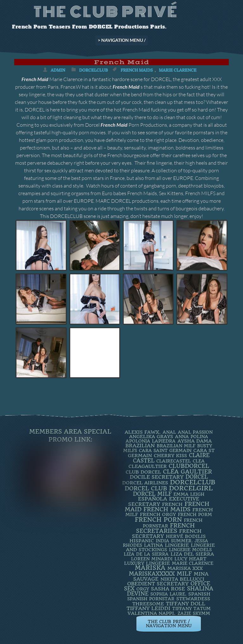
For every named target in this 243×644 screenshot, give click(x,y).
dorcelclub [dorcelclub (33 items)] (193, 482)
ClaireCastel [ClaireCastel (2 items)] (174, 461)
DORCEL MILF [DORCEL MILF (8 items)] (152, 494)
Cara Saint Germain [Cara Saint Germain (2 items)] (165, 450)
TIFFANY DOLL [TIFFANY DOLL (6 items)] (186, 604)
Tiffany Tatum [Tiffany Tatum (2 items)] (191, 609)
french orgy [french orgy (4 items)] (158, 514)
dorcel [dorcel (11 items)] (197, 477)
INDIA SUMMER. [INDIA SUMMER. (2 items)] (174, 541)
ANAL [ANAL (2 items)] (169, 432)
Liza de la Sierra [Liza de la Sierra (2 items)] (146, 554)
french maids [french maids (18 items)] (167, 509)
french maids (137, 70)
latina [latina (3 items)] (153, 545)
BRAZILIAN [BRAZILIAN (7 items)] (140, 446)
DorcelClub (93, 70)
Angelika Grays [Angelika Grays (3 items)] (151, 437)
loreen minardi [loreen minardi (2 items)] (152, 559)
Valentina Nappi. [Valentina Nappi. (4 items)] (152, 613)
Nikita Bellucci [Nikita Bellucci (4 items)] (182, 579)
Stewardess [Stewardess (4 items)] (193, 599)
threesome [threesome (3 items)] (148, 604)
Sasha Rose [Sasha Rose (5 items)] (168, 589)
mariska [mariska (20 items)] (150, 568)
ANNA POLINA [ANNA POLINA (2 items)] (192, 437)
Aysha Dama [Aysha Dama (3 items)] (195, 441)
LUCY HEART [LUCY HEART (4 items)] (190, 559)
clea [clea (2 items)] (199, 461)
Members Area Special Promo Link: (70, 436)
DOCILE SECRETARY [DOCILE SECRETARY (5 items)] (157, 477)
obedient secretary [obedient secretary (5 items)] (158, 584)
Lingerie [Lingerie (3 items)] (177, 545)
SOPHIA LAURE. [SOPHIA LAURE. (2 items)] (168, 594)
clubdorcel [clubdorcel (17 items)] (189, 466)
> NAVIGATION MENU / (122, 40)
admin (58, 70)
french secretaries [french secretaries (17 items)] (165, 528)
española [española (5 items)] (153, 499)
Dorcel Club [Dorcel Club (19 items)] (146, 488)
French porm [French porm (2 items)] (195, 514)
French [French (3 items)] (172, 504)
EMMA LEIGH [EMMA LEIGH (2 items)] (189, 494)
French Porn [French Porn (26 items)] (158, 520)
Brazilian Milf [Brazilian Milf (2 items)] (176, 446)
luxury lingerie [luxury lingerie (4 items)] (147, 563)
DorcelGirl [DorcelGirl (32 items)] (191, 488)
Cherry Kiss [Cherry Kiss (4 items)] (170, 456)
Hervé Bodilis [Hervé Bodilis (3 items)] (186, 536)
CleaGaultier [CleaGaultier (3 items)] (148, 466)
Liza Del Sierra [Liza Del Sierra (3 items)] (192, 554)
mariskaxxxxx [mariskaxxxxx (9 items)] (152, 574)
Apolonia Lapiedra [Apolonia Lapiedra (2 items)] (151, 441)
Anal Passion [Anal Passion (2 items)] (195, 432)
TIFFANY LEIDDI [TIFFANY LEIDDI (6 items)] (148, 608)
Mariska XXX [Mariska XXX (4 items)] (185, 568)
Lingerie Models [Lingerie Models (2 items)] (190, 550)
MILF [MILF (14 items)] (184, 574)
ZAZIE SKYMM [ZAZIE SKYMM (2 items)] (194, 613)
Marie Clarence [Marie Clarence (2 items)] (193, 563)
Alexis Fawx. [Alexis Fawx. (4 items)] (143, 432)
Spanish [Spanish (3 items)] (199, 594)
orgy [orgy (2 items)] (143, 589)
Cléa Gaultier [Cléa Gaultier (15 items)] (187, 472)
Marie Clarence (178, 70)
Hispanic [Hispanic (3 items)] (142, 541)
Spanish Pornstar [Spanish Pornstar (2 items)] (151, 599)
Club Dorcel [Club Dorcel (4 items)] (143, 472)
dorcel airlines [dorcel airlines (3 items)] (145, 483)
